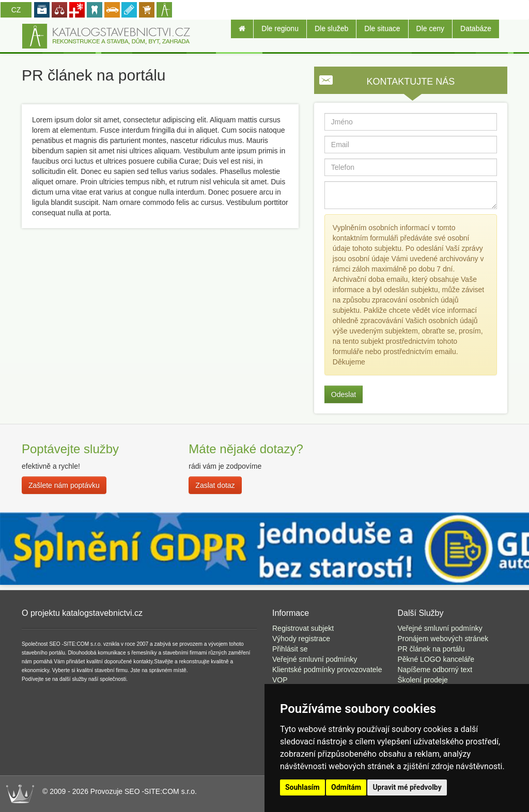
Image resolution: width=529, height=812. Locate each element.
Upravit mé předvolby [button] (407, 787)
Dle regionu (280, 28)
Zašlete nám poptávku (64, 485)
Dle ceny (430, 28)
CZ (16, 10)
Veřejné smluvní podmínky (315, 659)
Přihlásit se (290, 649)
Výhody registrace (301, 639)
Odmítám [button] (346, 787)
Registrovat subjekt (303, 628)
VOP (280, 680)
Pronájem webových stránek (443, 639)
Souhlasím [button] (302, 787)
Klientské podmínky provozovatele (327, 670)
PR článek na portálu (431, 649)
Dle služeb (331, 28)
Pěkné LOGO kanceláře (436, 659)
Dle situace (382, 28)
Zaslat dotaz (215, 485)
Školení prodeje (423, 680)
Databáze (476, 28)
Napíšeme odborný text (435, 670)
